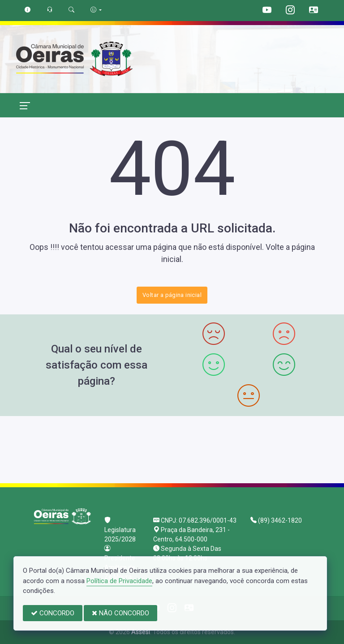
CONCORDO (53, 613)
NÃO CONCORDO (120, 613)
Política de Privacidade (119, 581)
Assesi (141, 632)
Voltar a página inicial (172, 295)
